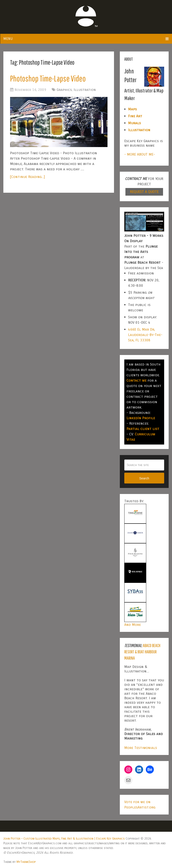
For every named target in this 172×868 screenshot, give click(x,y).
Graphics (64, 90)
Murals (134, 123)
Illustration (85, 90)
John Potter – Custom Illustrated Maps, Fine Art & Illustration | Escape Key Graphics (64, 839)
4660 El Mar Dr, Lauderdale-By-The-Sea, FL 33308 (145, 335)
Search (144, 478)
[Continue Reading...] (27, 177)
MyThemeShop (26, 862)
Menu (8, 39)
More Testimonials (141, 748)
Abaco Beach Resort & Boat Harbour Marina (142, 652)
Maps (132, 109)
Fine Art (135, 116)
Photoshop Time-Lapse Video (48, 78)
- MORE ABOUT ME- (140, 154)
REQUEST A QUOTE (144, 192)
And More (133, 625)
